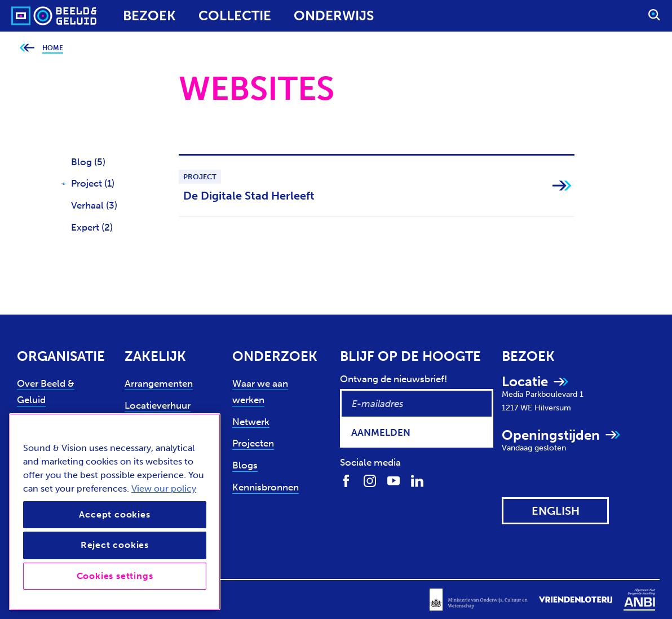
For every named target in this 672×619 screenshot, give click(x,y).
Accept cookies (114, 514)
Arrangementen (159, 383)
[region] (115, 512)
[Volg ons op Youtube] (394, 481)
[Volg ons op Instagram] (370, 481)
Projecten (253, 443)
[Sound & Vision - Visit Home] (32, 16)
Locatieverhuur (158, 405)
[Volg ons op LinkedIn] (417, 481)
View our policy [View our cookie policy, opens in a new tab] (164, 488)
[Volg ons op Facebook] (346, 481)
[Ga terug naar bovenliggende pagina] (27, 48)
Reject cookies (115, 545)
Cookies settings (115, 576)
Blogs (245, 465)
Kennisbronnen (266, 487)
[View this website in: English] (555, 511)
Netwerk (251, 422)
